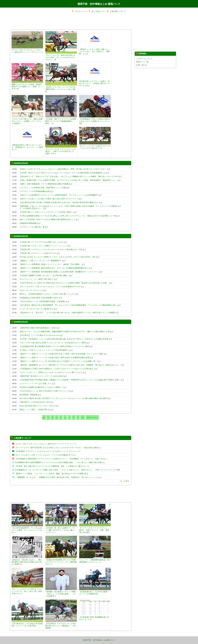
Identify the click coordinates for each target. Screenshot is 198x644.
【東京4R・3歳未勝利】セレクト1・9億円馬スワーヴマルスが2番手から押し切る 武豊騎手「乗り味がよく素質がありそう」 (70, 365)
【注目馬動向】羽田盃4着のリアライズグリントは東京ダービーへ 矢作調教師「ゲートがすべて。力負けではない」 (62, 459)
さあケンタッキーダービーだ (31, 290)
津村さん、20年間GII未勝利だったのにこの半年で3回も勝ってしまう (47, 294)
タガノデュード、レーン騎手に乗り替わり (36, 279)
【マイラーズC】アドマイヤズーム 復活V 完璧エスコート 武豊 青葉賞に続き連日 (95, 529)
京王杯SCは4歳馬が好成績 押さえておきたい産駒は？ (41, 387)
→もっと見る (124, 481)
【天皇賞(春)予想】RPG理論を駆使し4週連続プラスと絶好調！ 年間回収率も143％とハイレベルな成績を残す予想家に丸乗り (70, 380)
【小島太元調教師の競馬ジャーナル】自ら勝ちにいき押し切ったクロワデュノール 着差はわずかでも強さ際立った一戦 (68, 216)
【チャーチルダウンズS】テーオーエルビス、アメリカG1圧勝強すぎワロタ (50, 287)
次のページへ (92, 417)
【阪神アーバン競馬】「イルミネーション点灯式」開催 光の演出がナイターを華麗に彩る (52, 474)
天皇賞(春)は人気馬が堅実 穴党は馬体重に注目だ (39, 298)
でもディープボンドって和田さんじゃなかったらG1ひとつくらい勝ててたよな (51, 372)
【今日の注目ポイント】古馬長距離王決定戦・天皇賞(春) (43, 301)
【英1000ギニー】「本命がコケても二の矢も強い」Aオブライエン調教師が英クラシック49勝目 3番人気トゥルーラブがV (69, 176)
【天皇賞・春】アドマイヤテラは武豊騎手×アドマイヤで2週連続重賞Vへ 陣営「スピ (61, 120)
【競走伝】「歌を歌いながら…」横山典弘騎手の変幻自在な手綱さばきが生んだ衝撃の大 (27, 561)
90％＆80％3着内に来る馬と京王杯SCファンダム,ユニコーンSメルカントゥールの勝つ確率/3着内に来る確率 (63, 398)
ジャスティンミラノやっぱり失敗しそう (35, 384)
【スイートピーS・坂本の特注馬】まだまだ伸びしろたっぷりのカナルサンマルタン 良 (61, 56)
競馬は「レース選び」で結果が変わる (35, 410)
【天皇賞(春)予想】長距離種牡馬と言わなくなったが (95, 617)
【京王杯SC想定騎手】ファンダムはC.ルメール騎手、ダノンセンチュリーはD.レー (27, 529)
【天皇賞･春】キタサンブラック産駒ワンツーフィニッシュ (43, 246)
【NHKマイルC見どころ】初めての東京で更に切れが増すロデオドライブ (49, 199)
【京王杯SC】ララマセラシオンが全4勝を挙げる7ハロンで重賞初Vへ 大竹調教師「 (61, 625)
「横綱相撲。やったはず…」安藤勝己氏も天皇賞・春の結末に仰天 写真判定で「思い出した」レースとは (59, 477)
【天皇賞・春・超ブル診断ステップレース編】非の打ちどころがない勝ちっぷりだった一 (61, 529)
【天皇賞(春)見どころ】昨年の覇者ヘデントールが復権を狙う (95, 592)
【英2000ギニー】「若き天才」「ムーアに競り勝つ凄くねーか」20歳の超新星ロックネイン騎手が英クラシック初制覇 (67, 313)
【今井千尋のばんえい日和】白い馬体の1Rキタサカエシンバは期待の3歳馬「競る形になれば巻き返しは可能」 (64, 283)
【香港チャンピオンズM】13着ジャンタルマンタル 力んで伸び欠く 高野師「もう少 (95, 50)
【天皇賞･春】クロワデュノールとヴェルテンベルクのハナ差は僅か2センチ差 (51, 249)
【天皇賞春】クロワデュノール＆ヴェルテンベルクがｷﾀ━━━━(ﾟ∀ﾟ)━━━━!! (48, 451)
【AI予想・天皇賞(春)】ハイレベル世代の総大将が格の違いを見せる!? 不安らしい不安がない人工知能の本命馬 (64, 339)
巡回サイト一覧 (142, 62)
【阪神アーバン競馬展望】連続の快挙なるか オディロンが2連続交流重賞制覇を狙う (54, 268)
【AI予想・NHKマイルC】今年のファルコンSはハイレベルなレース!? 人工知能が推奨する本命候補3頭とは (62, 173)
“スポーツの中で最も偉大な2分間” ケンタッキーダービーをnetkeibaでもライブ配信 (53, 343)
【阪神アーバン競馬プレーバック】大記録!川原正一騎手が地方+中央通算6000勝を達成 (54, 358)
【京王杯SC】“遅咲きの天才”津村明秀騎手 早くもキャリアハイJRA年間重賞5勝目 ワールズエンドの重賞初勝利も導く (68, 305)
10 (82, 417)
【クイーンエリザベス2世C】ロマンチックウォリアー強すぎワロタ (95, 146)
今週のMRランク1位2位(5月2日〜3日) (35, 402)
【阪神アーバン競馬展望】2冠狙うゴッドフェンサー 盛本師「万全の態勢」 (50, 264)
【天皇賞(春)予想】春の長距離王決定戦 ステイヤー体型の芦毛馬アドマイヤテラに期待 (54, 346)
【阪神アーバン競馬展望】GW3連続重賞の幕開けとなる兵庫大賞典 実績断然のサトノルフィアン (59, 272)
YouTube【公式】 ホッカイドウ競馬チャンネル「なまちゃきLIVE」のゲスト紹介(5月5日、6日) (58, 257)
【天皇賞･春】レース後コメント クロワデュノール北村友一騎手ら (46, 212)
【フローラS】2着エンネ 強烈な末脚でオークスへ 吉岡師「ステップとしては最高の (27, 120)
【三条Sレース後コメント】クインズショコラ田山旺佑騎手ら (44, 350)
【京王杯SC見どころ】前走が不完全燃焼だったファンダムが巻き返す (27, 624)
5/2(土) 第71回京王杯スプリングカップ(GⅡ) (37, 406)
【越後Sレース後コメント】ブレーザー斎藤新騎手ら (41, 261)
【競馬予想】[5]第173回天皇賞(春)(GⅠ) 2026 (38, 328)
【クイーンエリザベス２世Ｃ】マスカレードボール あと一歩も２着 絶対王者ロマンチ (27, 590)
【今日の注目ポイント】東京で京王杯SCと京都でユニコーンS (44, 391)
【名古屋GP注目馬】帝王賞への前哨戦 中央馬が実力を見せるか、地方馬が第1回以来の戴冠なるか (59, 202)
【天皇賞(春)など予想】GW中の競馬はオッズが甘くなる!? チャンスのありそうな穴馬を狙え (57, 369)
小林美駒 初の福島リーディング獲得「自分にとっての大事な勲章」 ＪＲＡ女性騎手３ (61, 593)
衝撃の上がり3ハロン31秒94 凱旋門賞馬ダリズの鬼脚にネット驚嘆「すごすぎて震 (27, 85)
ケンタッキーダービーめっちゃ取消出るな (36, 309)
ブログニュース (81, 11)
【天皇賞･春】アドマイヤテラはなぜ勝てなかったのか (41, 242)
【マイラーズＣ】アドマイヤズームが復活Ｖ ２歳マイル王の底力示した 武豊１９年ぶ (61, 150)
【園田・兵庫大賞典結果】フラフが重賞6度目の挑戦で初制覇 (44, 184)
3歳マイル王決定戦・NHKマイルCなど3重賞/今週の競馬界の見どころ (47, 220)
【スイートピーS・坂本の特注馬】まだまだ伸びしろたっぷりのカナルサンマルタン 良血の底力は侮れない (59, 448)
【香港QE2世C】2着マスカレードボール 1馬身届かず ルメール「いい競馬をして (27, 146)
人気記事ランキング (118, 11)
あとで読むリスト (99, 11)
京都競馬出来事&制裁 (28, 223)
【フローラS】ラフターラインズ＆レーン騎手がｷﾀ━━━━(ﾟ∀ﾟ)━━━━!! (27, 50)
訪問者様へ (141, 53)
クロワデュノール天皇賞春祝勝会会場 (35, 191)
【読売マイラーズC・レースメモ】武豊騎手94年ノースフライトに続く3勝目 (61, 88)
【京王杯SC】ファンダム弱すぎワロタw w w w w (39, 335)
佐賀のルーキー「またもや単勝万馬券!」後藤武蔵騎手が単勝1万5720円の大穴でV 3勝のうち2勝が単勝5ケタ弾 (64, 332)
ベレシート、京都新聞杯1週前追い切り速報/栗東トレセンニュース (95, 560)
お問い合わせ (141, 65)
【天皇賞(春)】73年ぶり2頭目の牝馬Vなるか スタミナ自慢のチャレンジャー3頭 (95, 120)
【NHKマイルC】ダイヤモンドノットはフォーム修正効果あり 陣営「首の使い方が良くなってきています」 (63, 169)
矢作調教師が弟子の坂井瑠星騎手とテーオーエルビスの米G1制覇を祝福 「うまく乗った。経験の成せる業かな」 (61, 462)
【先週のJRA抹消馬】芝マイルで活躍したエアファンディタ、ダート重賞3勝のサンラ (61, 561)
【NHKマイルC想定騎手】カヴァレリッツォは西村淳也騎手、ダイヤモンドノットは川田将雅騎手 (59, 195)
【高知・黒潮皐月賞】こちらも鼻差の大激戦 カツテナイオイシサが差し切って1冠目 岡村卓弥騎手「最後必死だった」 (68, 180)
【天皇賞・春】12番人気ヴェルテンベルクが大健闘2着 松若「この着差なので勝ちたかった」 (53, 466)
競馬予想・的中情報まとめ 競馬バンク (99, 4)
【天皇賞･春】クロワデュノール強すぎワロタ (38, 253)
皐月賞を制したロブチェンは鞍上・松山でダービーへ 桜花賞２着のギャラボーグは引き (95, 82)
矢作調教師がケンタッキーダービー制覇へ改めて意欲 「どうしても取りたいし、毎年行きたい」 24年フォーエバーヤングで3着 (67, 470)
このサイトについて (144, 59)
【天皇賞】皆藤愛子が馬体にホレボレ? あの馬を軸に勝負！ (44, 275)
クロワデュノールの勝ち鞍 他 (32, 227)
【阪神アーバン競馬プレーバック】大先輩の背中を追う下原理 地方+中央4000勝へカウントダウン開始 (61, 354)
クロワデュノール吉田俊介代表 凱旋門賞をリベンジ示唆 (43, 188)
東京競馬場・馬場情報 (28, 395)
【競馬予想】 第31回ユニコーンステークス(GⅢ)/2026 (41, 376)
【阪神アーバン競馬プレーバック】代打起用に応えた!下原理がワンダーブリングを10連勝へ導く (58, 361)
